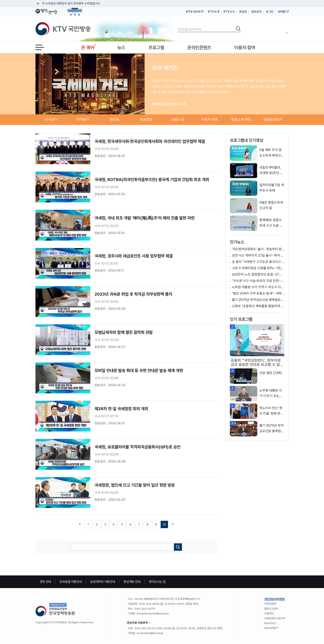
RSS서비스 (270, 623)
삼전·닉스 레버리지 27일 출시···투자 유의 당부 (258, 255)
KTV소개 (214, 12)
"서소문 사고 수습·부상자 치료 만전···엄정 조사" (258, 281)
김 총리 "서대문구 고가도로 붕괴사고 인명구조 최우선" (258, 262)
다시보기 (51, 119)
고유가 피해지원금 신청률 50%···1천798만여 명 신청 (258, 268)
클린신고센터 (271, 609)
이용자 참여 (245, 47)
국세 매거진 (165, 68)
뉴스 (121, 47)
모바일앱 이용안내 (71, 582)
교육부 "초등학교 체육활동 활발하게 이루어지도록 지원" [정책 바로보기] (258, 306)
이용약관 (269, 614)
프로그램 (156, 47)
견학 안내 (45, 582)
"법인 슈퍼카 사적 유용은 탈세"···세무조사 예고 (258, 293)
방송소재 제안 (241, 119)
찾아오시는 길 (157, 582)
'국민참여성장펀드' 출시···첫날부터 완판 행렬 (258, 249)
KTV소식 (229, 12)
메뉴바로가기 (0, 0)
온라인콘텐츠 (199, 47)
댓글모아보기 (273, 119)
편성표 (243, 12)
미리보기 (83, 119)
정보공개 (256, 12)
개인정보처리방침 (274, 599)
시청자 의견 (209, 119)
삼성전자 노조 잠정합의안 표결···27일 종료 (258, 274)
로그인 (270, 12)
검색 (178, 26)
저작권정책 (270, 604)
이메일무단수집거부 (275, 618)
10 (164, 525)
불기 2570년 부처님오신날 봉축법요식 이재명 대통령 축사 (258, 300)
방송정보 (146, 119)
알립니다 (178, 119)
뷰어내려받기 (271, 628)
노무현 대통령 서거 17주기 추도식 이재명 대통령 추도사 (258, 287)
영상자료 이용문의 (137, 623)
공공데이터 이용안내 (103, 582)
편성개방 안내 (132, 582)
